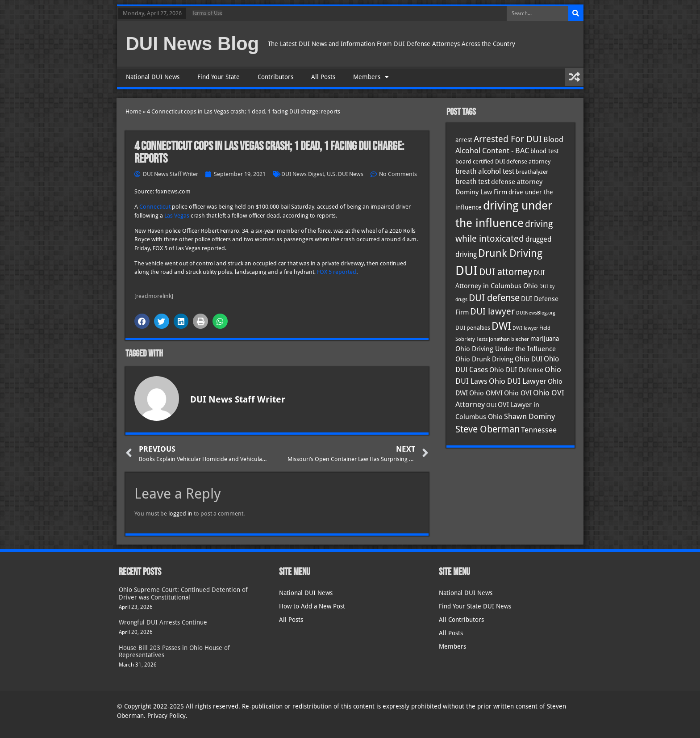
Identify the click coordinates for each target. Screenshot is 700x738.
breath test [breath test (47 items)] (473, 182)
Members (371, 77)
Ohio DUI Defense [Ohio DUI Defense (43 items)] (516, 370)
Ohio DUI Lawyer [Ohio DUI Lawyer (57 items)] (518, 381)
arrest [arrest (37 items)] (464, 140)
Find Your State (219, 77)
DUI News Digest (303, 174)
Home (133, 111)
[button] (142, 321)
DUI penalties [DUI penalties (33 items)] (473, 328)
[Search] (576, 13)
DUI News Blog (193, 44)
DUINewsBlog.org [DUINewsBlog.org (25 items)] (536, 313)
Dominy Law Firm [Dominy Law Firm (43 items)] (481, 192)
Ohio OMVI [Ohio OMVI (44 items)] (486, 393)
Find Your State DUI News (475, 606)
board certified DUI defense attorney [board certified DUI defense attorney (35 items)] (503, 161)
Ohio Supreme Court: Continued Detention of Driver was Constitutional (183, 593)
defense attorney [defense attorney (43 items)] (517, 182)
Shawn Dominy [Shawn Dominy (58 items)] (529, 416)
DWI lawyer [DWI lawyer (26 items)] (525, 328)
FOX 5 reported (337, 272)
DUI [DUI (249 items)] (467, 271)
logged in (180, 514)
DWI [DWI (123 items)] (501, 326)
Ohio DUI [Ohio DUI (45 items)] (529, 359)
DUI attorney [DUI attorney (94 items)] (506, 272)
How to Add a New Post (312, 606)
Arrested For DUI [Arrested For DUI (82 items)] (508, 139)
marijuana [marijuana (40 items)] (545, 339)
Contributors (275, 77)
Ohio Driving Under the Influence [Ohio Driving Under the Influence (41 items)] (506, 349)
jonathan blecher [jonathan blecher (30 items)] (509, 339)
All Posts (323, 77)
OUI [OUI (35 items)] (491, 405)
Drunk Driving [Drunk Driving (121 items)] (510, 253)
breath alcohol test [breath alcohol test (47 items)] (485, 171)
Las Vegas (177, 216)
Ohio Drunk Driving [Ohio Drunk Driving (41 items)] (484, 359)
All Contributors (461, 620)
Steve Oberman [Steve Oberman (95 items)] (487, 429)
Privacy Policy (167, 716)
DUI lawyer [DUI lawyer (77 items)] (492, 312)
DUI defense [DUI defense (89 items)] (494, 298)
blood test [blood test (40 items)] (545, 151)
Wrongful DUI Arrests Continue (163, 622)
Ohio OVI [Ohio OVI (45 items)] (518, 393)
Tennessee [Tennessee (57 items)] (539, 430)
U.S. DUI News (345, 174)
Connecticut (155, 207)
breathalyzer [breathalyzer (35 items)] (532, 172)
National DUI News (153, 77)
